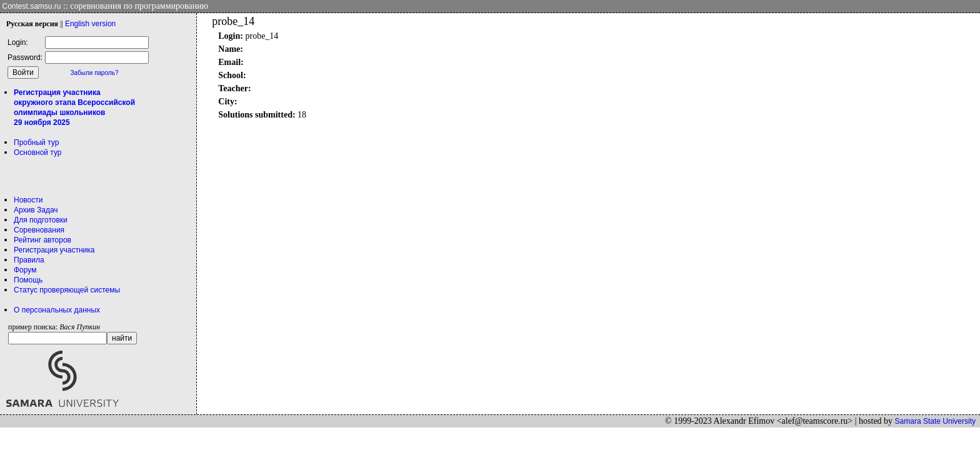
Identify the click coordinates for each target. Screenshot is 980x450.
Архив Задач (36, 210)
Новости (28, 200)
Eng (90, 24)
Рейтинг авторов (42, 240)
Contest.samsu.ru (32, 6)
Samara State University (935, 421)
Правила (29, 260)
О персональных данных (57, 310)
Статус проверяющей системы (67, 290)
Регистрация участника (54, 250)
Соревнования (39, 230)
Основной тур (38, 152)
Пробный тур (36, 142)
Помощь (28, 280)
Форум (25, 270)
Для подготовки (41, 220)
